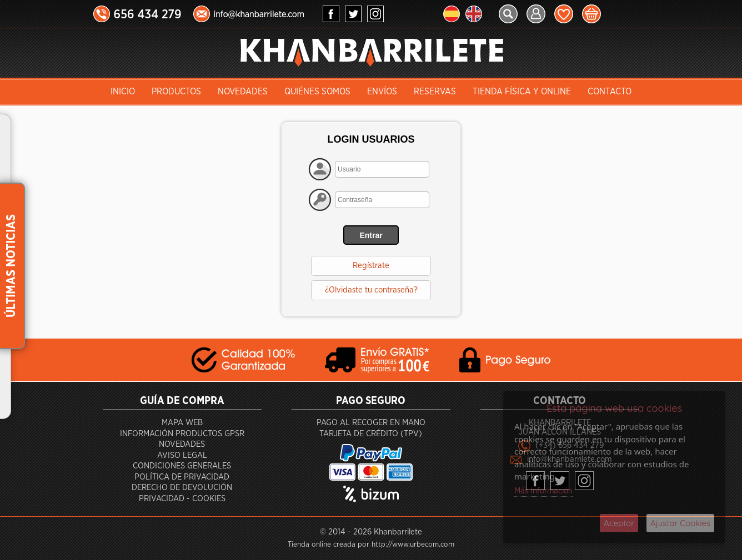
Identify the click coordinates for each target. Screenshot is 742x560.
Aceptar (619, 523)
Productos (176, 92)
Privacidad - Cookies (182, 499)
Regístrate (371, 266)
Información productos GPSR (182, 434)
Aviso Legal (182, 455)
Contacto (610, 92)
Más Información (543, 491)
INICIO (123, 92)
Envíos (382, 92)
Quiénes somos (317, 92)
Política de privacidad (182, 477)
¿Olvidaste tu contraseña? (371, 290)
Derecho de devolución (182, 488)
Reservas (435, 92)
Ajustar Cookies (680, 523)
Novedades (243, 92)
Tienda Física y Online (522, 92)
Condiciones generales (182, 466)
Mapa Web (182, 423)
